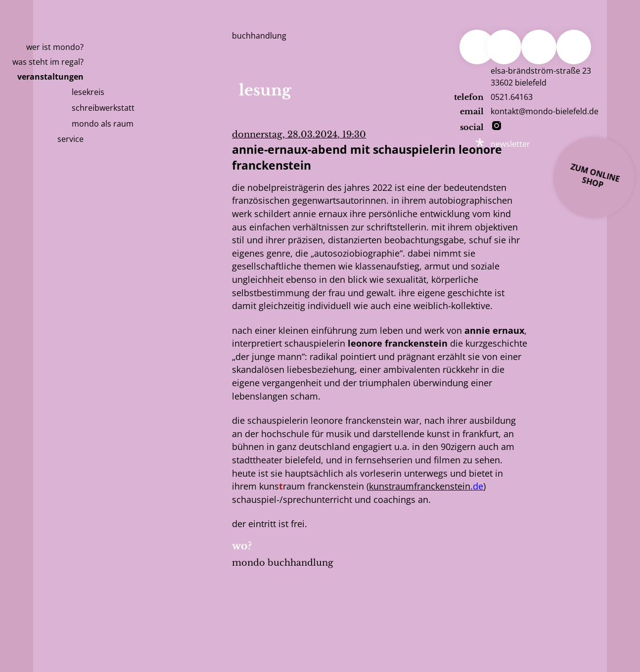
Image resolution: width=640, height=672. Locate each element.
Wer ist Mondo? (55, 47)
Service (70, 139)
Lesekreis (88, 92)
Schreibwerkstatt (103, 108)
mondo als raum (103, 124)
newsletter (510, 144)
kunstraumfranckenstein (420, 486)
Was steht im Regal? (48, 62)
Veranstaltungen (50, 77)
